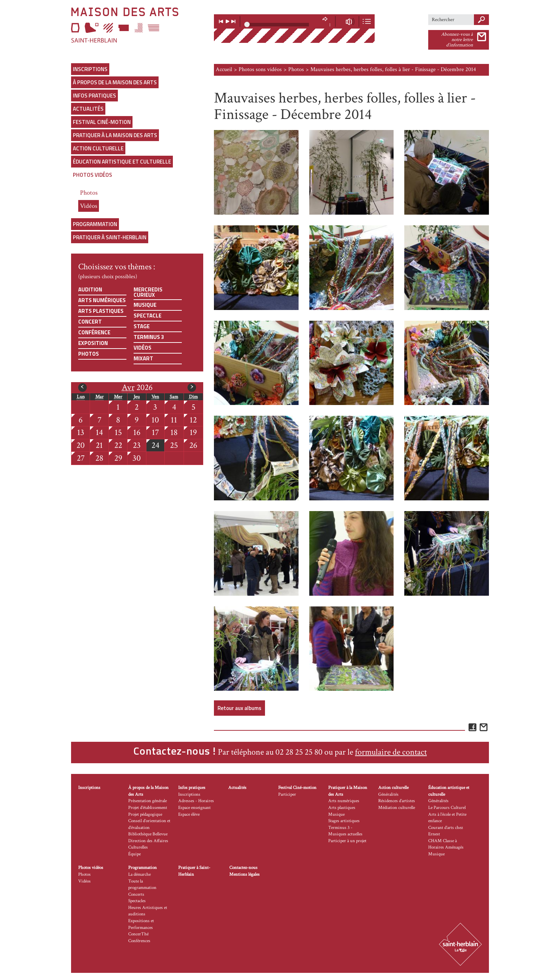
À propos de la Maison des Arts (115, 82)
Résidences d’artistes (397, 801)
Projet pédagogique (145, 814)
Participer (287, 794)
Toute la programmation (142, 885)
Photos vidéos (92, 175)
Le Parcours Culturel (447, 808)
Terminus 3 (149, 337)
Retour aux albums (239, 708)
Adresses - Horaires (196, 801)
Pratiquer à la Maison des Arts (115, 135)
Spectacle (147, 316)
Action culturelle (98, 148)
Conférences (139, 941)
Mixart (143, 358)
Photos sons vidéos (260, 69)
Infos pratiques (94, 96)
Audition (90, 289)
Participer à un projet (347, 841)
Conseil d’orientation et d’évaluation (149, 824)
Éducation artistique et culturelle (122, 162)
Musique (145, 305)
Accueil (224, 69)
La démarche (139, 874)
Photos (89, 193)
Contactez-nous (243, 868)
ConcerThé (138, 934)
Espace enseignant (194, 808)
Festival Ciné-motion (102, 122)
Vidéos (89, 206)
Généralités (388, 794)
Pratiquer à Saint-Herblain (110, 237)
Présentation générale (147, 801)
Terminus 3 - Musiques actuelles (345, 831)
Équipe (134, 854)
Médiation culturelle (397, 808)
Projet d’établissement (148, 808)
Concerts (136, 894)
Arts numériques (102, 300)
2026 (137, 387)
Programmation (95, 224)
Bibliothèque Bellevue (148, 834)
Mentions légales (244, 874)
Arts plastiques (101, 311)
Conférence (94, 332)
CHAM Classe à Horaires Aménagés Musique (446, 847)
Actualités (88, 109)
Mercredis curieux (148, 292)
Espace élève (189, 814)
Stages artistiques (344, 821)
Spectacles (137, 901)
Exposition (93, 343)
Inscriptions (90, 69)
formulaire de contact (391, 752)
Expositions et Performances (141, 924)
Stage (142, 326)
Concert (90, 322)
